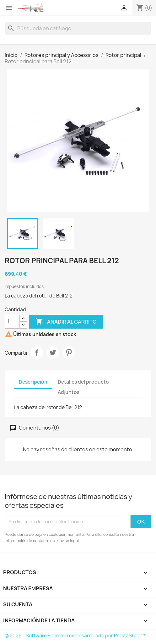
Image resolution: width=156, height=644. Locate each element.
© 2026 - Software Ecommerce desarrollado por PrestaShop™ (75, 636)
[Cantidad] (12, 322)
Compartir (37, 353)
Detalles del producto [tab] (83, 382)
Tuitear (53, 353)
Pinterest (69, 353)
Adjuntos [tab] (69, 392)
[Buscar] (78, 28)
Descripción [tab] (33, 382)
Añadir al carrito (66, 322)
